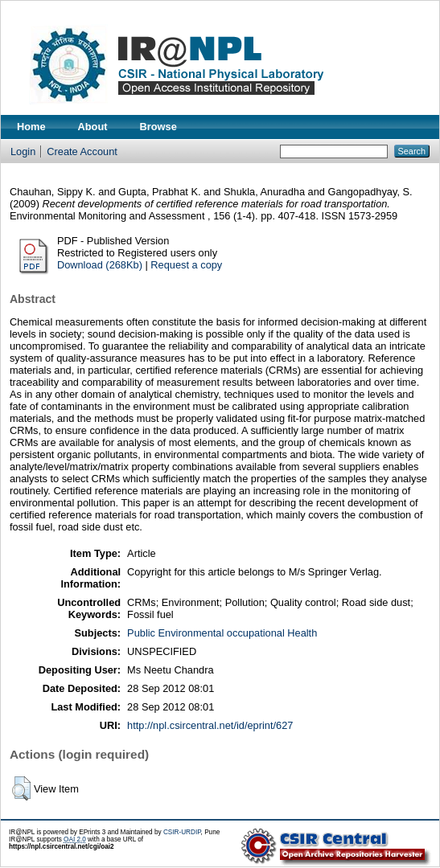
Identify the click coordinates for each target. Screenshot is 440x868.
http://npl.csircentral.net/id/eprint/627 (210, 725)
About (93, 127)
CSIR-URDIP (182, 832)
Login (23, 151)
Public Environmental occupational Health (222, 633)
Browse (158, 127)
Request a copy (186, 265)
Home (31, 127)
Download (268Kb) (100, 265)
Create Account (82, 151)
